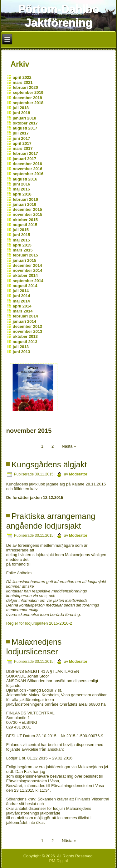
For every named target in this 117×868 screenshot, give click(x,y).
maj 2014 (21, 301)
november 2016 (28, 169)
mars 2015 (23, 250)
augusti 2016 (25, 179)
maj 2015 (21, 240)
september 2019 (28, 92)
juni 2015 (22, 235)
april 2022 (22, 77)
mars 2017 (23, 148)
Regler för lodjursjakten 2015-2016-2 (39, 623)
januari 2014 (24, 321)
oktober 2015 (25, 220)
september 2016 (28, 174)
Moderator (78, 474)
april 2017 (22, 143)
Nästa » (69, 446)
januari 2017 (24, 159)
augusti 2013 (25, 342)
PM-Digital (59, 861)
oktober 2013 (25, 336)
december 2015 (27, 209)
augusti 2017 (25, 128)
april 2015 (22, 245)
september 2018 (28, 103)
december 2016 (27, 164)
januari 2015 (24, 260)
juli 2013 (21, 347)
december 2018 (27, 98)
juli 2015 (21, 230)
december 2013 (27, 326)
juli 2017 (21, 133)
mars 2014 (23, 311)
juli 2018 (21, 108)
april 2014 (22, 306)
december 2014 (27, 265)
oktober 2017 (25, 123)
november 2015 (28, 214)
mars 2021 (23, 82)
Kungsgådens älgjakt (49, 464)
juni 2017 (22, 138)
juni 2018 (22, 113)
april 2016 (22, 194)
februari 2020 (25, 87)
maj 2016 (21, 189)
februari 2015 (25, 255)
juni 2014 (22, 296)
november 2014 (28, 270)
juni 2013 (22, 352)
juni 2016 (22, 184)
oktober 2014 (25, 275)
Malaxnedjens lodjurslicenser (34, 647)
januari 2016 (24, 204)
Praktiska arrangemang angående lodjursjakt (51, 521)
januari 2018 (24, 118)
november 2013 (28, 331)
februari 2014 (25, 316)
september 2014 (28, 281)
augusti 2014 (25, 286)
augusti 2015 (25, 225)
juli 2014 (21, 291)
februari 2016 (25, 199)
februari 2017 (25, 153)
